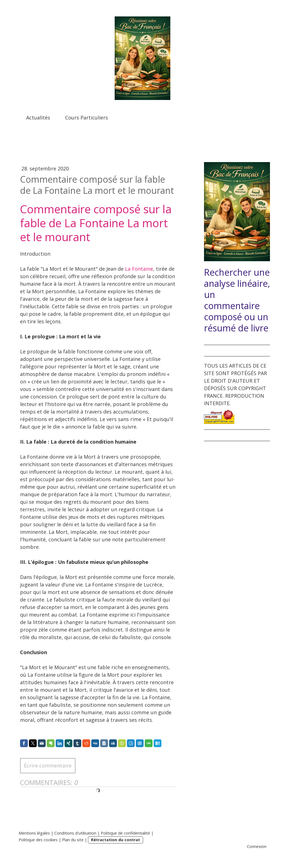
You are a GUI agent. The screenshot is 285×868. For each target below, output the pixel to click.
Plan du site (73, 840)
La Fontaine (139, 269)
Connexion (257, 846)
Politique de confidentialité (125, 833)
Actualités (38, 118)
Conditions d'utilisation (75, 833)
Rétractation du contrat (116, 840)
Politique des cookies (38, 840)
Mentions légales (34, 833)
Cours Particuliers (87, 118)
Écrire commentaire (48, 766)
